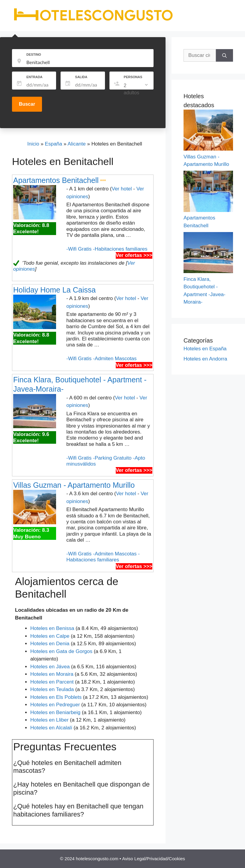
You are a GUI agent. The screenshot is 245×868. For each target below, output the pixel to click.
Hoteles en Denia (50, 644)
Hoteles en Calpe (50, 636)
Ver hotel (122, 189)
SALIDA (81, 77)
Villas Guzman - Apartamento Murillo (74, 485)
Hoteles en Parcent (52, 682)
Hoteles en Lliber (49, 720)
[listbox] (136, 89)
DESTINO (34, 54)
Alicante (76, 144)
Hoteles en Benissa (52, 628)
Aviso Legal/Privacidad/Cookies (154, 859)
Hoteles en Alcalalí (51, 728)
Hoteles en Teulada (52, 689)
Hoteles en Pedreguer (55, 705)
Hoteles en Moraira (52, 674)
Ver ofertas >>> (134, 255)
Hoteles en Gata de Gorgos (61, 651)
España (54, 144)
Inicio (33, 144)
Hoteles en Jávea (50, 667)
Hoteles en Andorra (205, 359)
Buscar (27, 104)
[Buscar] (224, 55)
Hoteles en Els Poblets (56, 697)
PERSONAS (133, 77)
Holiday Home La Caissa (54, 290)
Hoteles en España (205, 349)
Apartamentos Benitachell (56, 180)
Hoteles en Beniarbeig (55, 712)
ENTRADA (34, 77)
